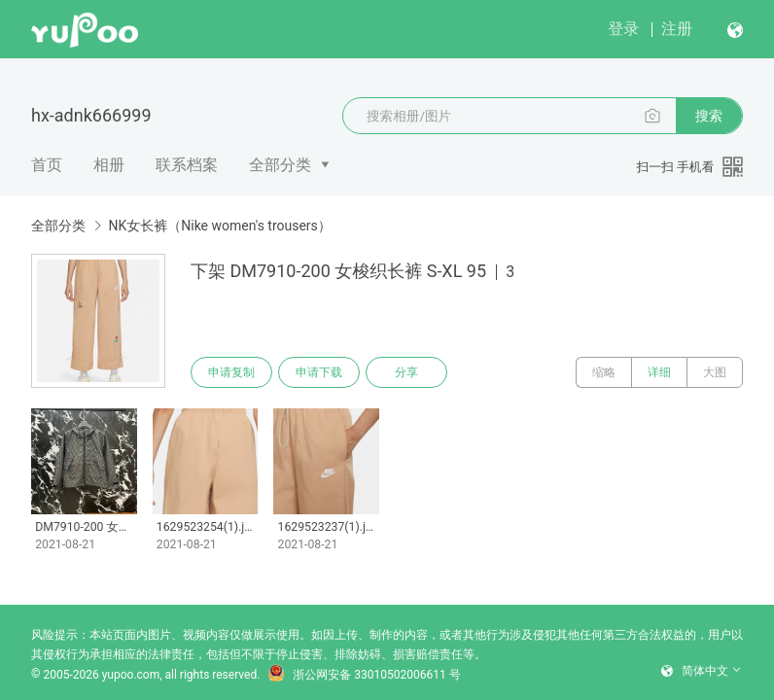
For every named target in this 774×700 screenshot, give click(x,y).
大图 (715, 372)
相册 (109, 165)
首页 (47, 165)
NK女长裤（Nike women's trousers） (219, 226)
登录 (623, 29)
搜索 (709, 116)
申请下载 (319, 372)
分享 (406, 372)
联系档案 (187, 165)
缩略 (604, 372)
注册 (677, 29)
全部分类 (280, 165)
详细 (659, 372)
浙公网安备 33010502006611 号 (364, 675)
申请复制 (231, 372)
